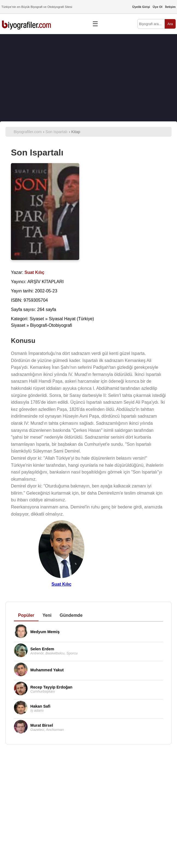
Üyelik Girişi (141, 7)
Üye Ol (157, 7)
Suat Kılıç (62, 584)
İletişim (170, 7)
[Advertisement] (88, 78)
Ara (170, 24)
